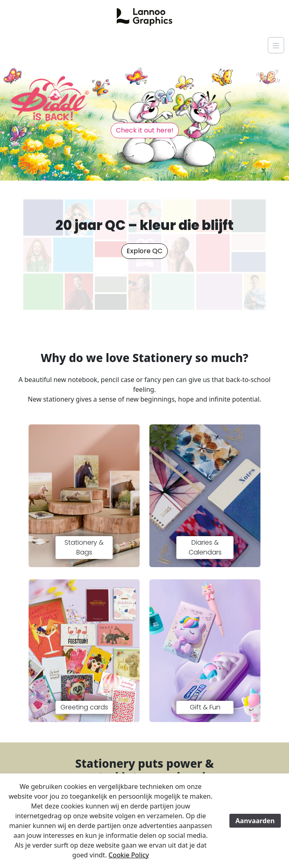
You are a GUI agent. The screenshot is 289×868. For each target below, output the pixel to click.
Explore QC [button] (144, 251)
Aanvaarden (255, 821)
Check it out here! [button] (145, 130)
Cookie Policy (129, 855)
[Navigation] (276, 45)
